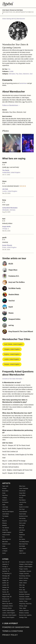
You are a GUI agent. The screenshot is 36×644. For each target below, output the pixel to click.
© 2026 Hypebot (10, 623)
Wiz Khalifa (22, 546)
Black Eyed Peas (24, 544)
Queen (4, 553)
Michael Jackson (7, 539)
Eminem (4, 488)
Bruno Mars (5, 491)
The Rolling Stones (24, 542)
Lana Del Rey (23, 502)
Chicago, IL (6, 229)
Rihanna (4, 523)
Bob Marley (22, 539)
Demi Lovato (22, 523)
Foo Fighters (22, 495)
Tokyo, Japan (23, 608)
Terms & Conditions (13, 631)
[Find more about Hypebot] (18, 4)
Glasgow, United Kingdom (12, 349)
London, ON (5, 585)
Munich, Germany (24, 578)
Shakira (21, 532)
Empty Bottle (6, 227)
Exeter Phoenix (7, 245)
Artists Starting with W (9, 19)
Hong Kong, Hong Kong (25, 604)
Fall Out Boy (22, 519)
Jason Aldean (23, 549)
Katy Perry (5, 495)
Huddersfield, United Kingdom (11, 172)
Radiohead (22, 535)
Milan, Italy (22, 585)
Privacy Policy (10, 635)
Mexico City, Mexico (7, 604)
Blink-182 (22, 528)
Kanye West (22, 493)
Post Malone (22, 500)
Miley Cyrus (22, 486)
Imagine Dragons (7, 532)
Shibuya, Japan (23, 606)
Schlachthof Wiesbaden (10, 208)
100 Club (5, 189)
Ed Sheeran (5, 502)
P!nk (3, 537)
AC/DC (21, 505)
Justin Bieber (6, 514)
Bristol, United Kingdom (8, 617)
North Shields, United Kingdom (13, 344)
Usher (4, 546)
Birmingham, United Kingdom (26, 562)
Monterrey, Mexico (7, 608)
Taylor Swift (5, 486)
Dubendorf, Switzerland (25, 599)
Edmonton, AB (6, 601)
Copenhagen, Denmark (25, 571)
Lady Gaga (5, 507)
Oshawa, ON (6, 587)
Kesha (21, 537)
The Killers (22, 525)
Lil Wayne (5, 551)
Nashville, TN (6, 571)
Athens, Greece (23, 580)
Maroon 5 (5, 500)
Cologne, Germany (24, 574)
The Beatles (5, 516)
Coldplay (5, 498)
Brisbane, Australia (24, 613)
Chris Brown (22, 491)
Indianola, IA (6, 564)
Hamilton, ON (6, 578)
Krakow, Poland (23, 592)
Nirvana (21, 498)
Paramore (5, 549)
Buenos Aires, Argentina (25, 615)
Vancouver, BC (6, 594)
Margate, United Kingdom (12, 364)
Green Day (5, 530)
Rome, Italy (22, 590)
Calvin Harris (23, 553)
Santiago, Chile (23, 617)
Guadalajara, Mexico (8, 606)
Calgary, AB (5, 580)
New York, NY (6, 562)
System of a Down (24, 507)
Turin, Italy (22, 587)
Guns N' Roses (23, 521)
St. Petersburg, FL (7, 574)
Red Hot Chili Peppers (8, 512)
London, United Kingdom (10, 191)
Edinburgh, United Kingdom (9, 615)
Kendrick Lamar (6, 544)
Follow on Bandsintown (11, 105)
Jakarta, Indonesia (24, 611)
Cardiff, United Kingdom (8, 611)
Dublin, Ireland (23, 583)
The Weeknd (6, 528)
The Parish (6, 170)
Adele (4, 505)
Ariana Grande (6, 535)
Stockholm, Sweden (24, 597)
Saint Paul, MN (6, 569)
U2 (3, 519)
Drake (4, 493)
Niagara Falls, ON (7, 597)
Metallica (5, 525)
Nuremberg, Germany (25, 576)
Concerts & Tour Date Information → (13, 379)
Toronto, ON (5, 592)
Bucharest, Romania (24, 594)
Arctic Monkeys (23, 512)
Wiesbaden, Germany (9, 210)
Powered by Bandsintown (16, 627)
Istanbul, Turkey (23, 601)
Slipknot (21, 551)
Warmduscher (21, 19)
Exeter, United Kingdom (9, 247)
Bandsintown (23, 83)
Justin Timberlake (24, 488)
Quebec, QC (6, 583)
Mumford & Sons (23, 516)
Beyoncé (5, 521)
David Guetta (23, 514)
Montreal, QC (6, 599)
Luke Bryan (22, 530)
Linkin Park (5, 509)
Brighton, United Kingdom (12, 354)
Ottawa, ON (5, 590)
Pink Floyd (22, 509)
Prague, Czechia (23, 569)
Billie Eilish (5, 542)
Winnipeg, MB (6, 576)
